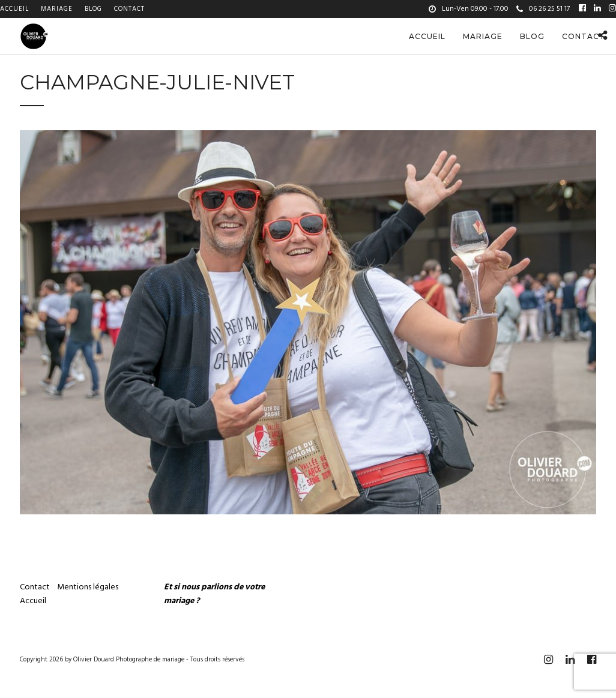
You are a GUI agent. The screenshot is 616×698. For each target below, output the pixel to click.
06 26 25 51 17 (543, 9)
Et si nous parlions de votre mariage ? (214, 594)
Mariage (57, 9)
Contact (129, 9)
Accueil (14, 9)
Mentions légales (89, 587)
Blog (93, 9)
